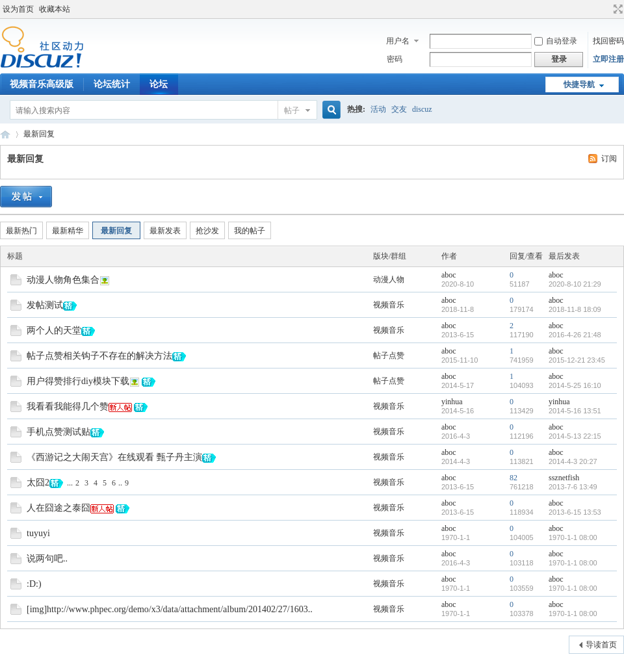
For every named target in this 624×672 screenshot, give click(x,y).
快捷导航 (579, 84)
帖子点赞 (389, 355)
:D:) (34, 584)
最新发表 (165, 231)
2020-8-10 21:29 (575, 284)
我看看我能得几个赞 (68, 407)
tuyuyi (38, 533)
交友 (399, 109)
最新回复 (39, 134)
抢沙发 (207, 231)
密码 (395, 59)
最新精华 (68, 231)
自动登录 (556, 41)
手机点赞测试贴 (58, 432)
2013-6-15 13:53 (575, 512)
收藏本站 (55, 9)
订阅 (609, 159)
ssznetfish (564, 478)
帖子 (292, 110)
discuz (422, 109)
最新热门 (21, 231)
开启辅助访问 (606, 9)
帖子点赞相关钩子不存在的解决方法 (99, 356)
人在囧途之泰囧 (58, 508)
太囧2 (38, 483)
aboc (449, 275)
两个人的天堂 (54, 330)
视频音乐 (389, 305)
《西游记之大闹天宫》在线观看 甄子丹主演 (114, 457)
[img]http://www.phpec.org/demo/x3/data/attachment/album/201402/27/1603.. (170, 609)
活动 (378, 109)
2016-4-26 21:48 (575, 335)
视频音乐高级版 (42, 84)
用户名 (398, 41)
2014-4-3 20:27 (573, 461)
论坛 (159, 84)
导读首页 (601, 645)
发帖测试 (45, 305)
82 (513, 478)
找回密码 (608, 41)
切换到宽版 (617, 9)
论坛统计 (112, 84)
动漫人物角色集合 (63, 280)
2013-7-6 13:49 (573, 487)
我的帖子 (250, 231)
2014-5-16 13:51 (575, 411)
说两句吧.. (47, 559)
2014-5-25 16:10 (575, 385)
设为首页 (18, 9)
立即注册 (608, 59)
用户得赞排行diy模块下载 (78, 381)
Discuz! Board (5, 134)
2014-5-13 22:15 (575, 436)
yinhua (452, 402)
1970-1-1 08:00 (573, 537)
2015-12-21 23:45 (577, 360)
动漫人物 (389, 279)
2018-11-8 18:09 (575, 309)
